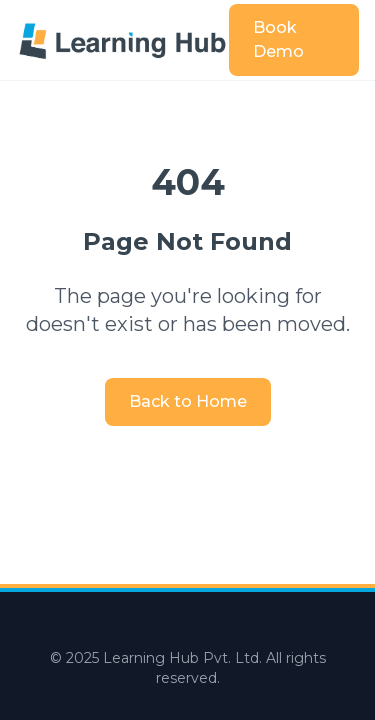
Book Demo (278, 39)
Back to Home (188, 401)
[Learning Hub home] (122, 39)
